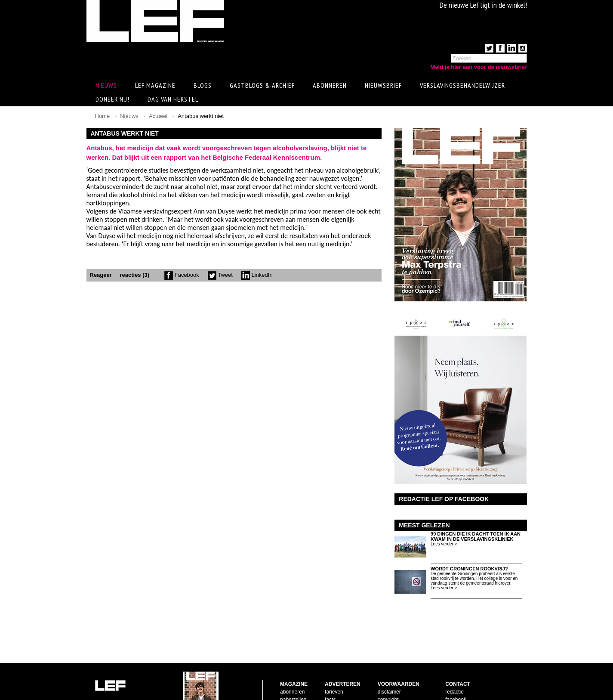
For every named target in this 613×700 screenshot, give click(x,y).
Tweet (220, 276)
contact (288, 680)
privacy (386, 688)
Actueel (158, 117)
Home (103, 117)
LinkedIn (257, 276)
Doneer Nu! (112, 100)
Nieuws (129, 117)
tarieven (334, 664)
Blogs (203, 87)
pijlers (331, 680)
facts (330, 672)
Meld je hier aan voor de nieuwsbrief (479, 67)
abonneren (292, 664)
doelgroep (336, 688)
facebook (456, 672)
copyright (388, 672)
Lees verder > (444, 545)
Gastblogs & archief (262, 87)
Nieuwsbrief (383, 87)
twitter (452, 680)
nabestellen (293, 672)
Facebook (182, 276)
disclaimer (389, 664)
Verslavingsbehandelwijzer (462, 87)
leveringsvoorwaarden (403, 680)
